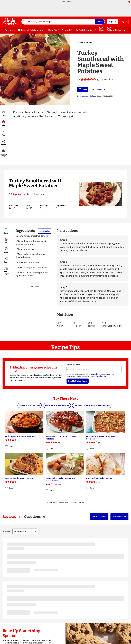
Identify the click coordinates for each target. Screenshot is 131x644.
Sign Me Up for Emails (78, 381)
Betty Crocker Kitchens (87, 96)
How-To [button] (52, 30)
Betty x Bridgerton (116, 30)
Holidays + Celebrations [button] (31, 30)
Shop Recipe (45, 231)
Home (80, 42)
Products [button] (66, 30)
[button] (4, 123)
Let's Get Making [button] (85, 30)
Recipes (89, 42)
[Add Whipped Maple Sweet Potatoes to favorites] (7, 446)
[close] (129, 2)
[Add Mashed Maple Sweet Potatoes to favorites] (7, 488)
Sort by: (6, 531)
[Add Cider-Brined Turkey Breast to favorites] (88, 488)
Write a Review (99, 517)
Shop (101, 30)
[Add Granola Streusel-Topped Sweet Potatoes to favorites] (88, 449)
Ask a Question (119, 517)
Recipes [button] (9, 30)
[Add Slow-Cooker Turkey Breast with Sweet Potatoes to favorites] (47, 490)
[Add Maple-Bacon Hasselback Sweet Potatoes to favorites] (47, 449)
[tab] (11, 517)
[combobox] (58, 22)
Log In (124, 22)
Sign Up (113, 22)
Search (100, 22)
